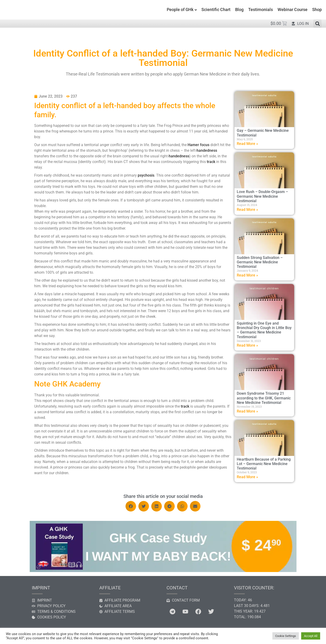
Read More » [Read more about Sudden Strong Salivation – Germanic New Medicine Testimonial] (247, 275)
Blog (239, 9)
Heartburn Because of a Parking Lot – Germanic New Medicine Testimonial (264, 464)
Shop (317, 9)
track (211, 162)
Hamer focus (198, 145)
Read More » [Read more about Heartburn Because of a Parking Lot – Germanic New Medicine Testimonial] (247, 477)
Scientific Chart (216, 9)
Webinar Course (293, 9)
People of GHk (180, 9)
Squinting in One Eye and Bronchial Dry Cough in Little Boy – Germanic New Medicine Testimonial (264, 330)
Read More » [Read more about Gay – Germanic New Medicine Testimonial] (247, 144)
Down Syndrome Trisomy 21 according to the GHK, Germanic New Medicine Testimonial (264, 398)
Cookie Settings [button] (286, 636)
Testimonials (261, 9)
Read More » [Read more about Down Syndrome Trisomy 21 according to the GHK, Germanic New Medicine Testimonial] (247, 411)
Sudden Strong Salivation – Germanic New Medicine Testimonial (260, 262)
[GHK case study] (163, 571)
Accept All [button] (311, 636)
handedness (207, 150)
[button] (317, 24)
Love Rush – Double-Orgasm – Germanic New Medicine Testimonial (262, 196)
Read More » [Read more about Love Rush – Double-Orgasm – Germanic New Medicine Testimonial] (247, 210)
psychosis (146, 175)
